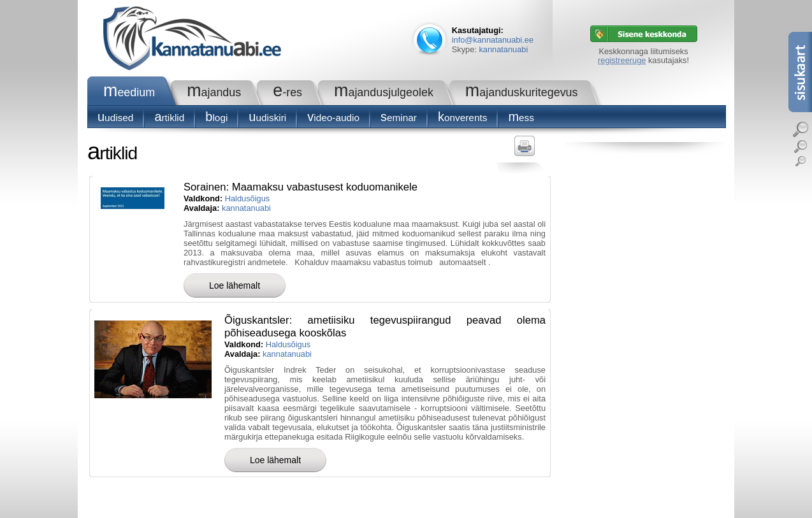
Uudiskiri (267, 118)
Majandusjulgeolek (384, 92)
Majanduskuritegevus (522, 92)
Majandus (214, 92)
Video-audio (333, 118)
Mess (521, 118)
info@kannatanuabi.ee (493, 40)
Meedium (129, 92)
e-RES (287, 92)
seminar (399, 118)
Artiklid (169, 118)
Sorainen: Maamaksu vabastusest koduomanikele (301, 187)
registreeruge (622, 60)
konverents (462, 118)
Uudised (115, 118)
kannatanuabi (503, 49)
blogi (216, 118)
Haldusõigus (247, 198)
